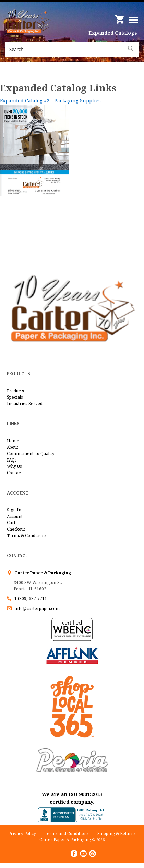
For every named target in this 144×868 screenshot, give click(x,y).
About (13, 447)
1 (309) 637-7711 (31, 599)
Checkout (16, 529)
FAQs (12, 460)
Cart (11, 523)
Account (15, 516)
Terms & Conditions (27, 536)
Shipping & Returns (117, 833)
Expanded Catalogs (113, 33)
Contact (14, 473)
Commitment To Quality (31, 453)
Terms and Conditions (67, 833)
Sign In (14, 510)
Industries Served (25, 404)
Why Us (14, 466)
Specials (15, 397)
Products (15, 391)
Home (13, 441)
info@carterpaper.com (37, 609)
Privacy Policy (22, 833)
